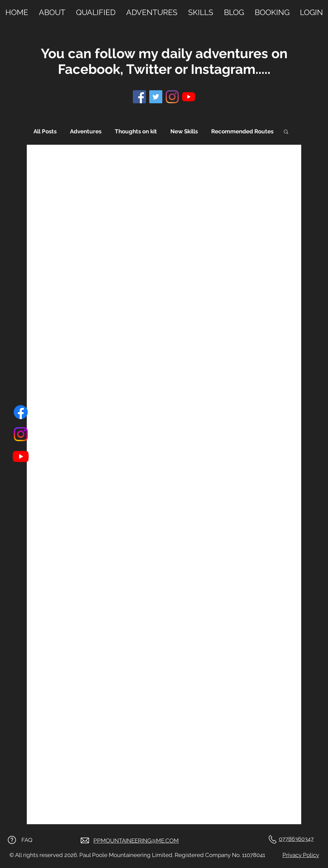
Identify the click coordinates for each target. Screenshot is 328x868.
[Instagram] (21, 434)
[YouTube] (189, 97)
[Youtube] (21, 456)
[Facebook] (21, 412)
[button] (286, 132)
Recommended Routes (242, 131)
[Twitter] (156, 97)
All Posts (45, 131)
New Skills (184, 131)
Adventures (86, 131)
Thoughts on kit (136, 131)
